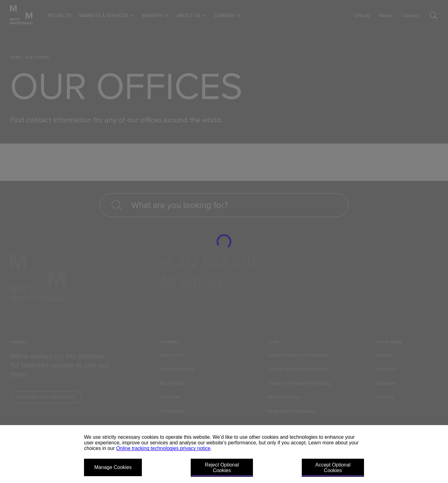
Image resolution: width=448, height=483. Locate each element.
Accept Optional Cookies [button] (333, 468)
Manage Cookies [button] (113, 467)
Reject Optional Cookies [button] (222, 468)
